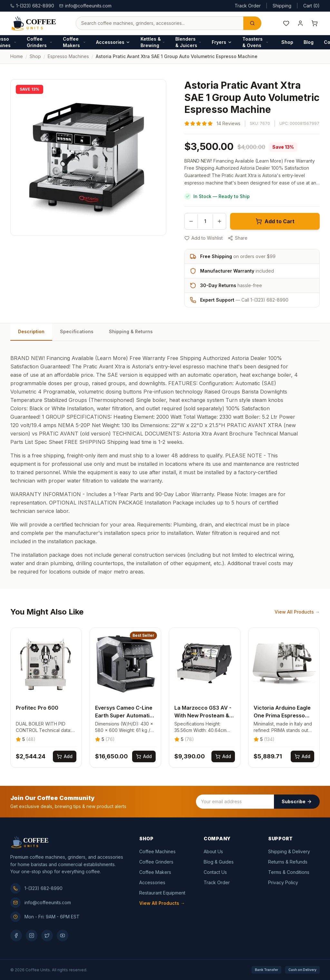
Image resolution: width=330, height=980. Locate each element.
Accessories (113, 42)
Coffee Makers (74, 42)
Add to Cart (275, 221)
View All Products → (297, 612)
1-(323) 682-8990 (36, 888)
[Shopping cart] (315, 23)
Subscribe (297, 801)
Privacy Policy (283, 882)
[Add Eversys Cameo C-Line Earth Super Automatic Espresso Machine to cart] (144, 756)
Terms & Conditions (289, 872)
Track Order (248, 6)
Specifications (77, 331)
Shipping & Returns (131, 331)
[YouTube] (63, 935)
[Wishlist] (286, 23)
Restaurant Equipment (162, 893)
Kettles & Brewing (153, 42)
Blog (309, 42)
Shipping (282, 6)
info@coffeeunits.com (85, 6)
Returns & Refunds (288, 862)
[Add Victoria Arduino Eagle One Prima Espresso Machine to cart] (302, 756)
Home (17, 56)
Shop (287, 42)
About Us (213, 851)
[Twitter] (47, 935)
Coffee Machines (157, 851)
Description (31, 331)
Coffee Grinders (40, 42)
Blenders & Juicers (188, 42)
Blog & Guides (219, 862)
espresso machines (68, 56)
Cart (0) (311, 6)
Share (238, 238)
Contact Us (215, 872)
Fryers (222, 42)
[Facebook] (16, 935)
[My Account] (300, 23)
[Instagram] (32, 935)
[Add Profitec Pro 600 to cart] (65, 756)
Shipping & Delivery (289, 851)
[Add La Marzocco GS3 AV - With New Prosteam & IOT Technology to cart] (223, 756)
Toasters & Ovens (255, 42)
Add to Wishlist (204, 238)
